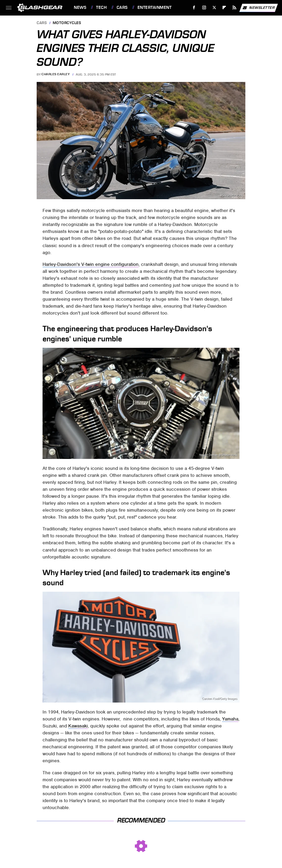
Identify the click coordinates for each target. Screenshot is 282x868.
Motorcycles (67, 23)
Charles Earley (56, 74)
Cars (122, 7)
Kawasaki (78, 726)
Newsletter (258, 8)
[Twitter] (214, 8)
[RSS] (235, 8)
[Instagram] (204, 8)
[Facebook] (194, 8)
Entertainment (155, 7)
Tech (101, 7)
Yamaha (230, 719)
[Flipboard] (224, 8)
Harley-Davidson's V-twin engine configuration (91, 264)
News (80, 7)
